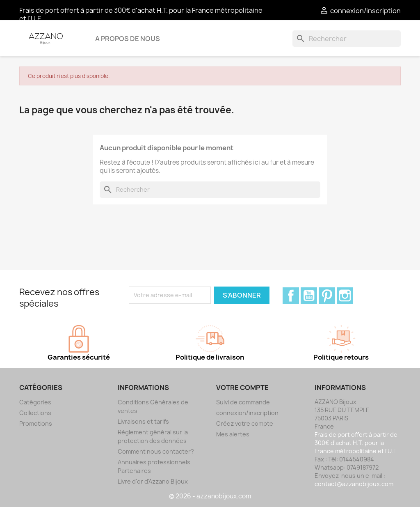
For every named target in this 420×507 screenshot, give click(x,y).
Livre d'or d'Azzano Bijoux (153, 481)
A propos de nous (128, 39)
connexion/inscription (247, 413)
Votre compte (242, 388)
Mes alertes (233, 434)
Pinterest (327, 296)
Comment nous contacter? (156, 451)
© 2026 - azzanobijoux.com (210, 496)
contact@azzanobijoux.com (354, 484)
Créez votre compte (245, 423)
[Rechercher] (347, 39)
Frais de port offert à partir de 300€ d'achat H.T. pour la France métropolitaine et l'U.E (141, 14)
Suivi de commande (243, 402)
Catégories (35, 402)
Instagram (345, 296)
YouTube (309, 296)
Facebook (291, 296)
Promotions (36, 423)
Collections (35, 413)
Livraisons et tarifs (143, 421)
